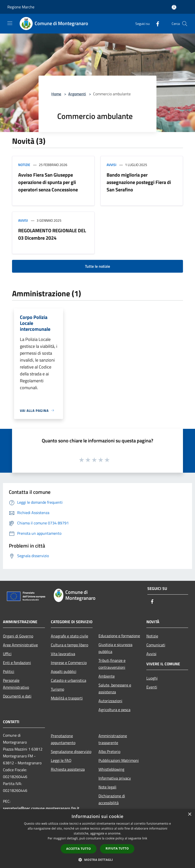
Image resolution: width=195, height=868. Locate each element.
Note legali (107, 787)
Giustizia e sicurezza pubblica (115, 648)
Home (56, 94)
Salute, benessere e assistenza (115, 688)
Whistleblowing (111, 769)
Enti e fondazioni (17, 663)
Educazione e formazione (119, 636)
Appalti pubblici (64, 671)
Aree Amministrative (20, 645)
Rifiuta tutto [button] (117, 848)
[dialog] (97, 839)
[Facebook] (156, 24)
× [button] (189, 814)
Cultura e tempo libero (70, 645)
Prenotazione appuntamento (63, 739)
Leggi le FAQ (61, 760)
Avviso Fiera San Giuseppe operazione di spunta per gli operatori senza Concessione (48, 182)
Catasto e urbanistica (69, 680)
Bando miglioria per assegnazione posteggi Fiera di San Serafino (139, 182)
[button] (97, 860)
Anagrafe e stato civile (70, 636)
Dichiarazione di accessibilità (112, 799)
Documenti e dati (17, 696)
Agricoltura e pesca (114, 710)
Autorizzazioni (110, 701)
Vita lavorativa (63, 654)
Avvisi (111, 165)
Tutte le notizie (97, 266)
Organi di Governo (18, 636)
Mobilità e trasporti (67, 698)
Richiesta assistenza (68, 769)
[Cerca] (185, 24)
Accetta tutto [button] (79, 849)
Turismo (57, 689)
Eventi (152, 687)
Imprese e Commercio (69, 663)
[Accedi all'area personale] (174, 7)
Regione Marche (21, 7)
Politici (9, 671)
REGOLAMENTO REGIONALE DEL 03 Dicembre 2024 (52, 234)
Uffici (7, 654)
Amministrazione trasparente (113, 739)
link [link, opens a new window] (145, 838)
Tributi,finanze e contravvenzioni (112, 664)
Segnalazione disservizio (71, 751)
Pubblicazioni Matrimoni (119, 760)
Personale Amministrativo (16, 684)
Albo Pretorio (109, 751)
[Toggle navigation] (10, 23)
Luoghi (152, 678)
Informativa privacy (115, 778)
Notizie (24, 165)
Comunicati (156, 645)
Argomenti (77, 94)
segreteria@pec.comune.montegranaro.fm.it (41, 808)
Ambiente (107, 676)
